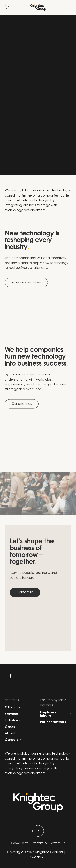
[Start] (38, 7)
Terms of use (58, 843)
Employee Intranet (56, 714)
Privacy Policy (39, 843)
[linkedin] (38, 831)
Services (12, 714)
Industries (12, 721)
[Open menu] (67, 5)
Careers (13, 740)
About (10, 734)
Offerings (12, 708)
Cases (10, 727)
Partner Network (53, 722)
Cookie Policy (19, 843)
